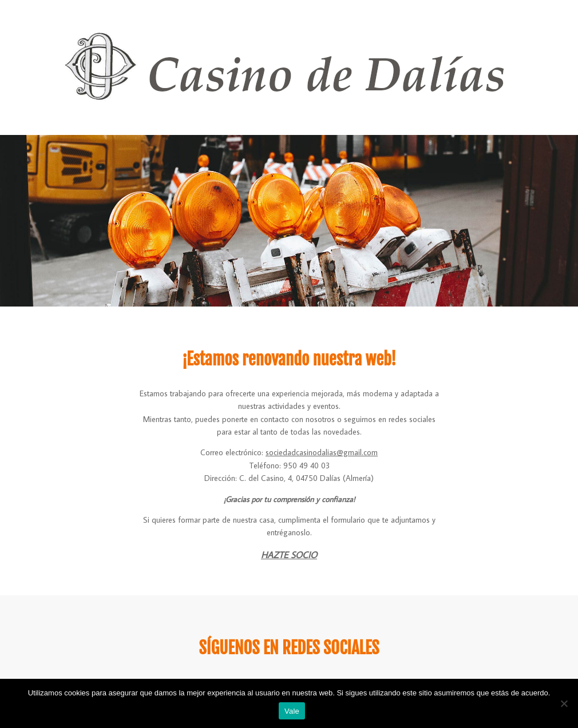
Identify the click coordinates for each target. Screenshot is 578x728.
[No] (564, 703)
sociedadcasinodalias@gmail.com (322, 452)
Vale (292, 711)
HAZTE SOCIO (289, 555)
